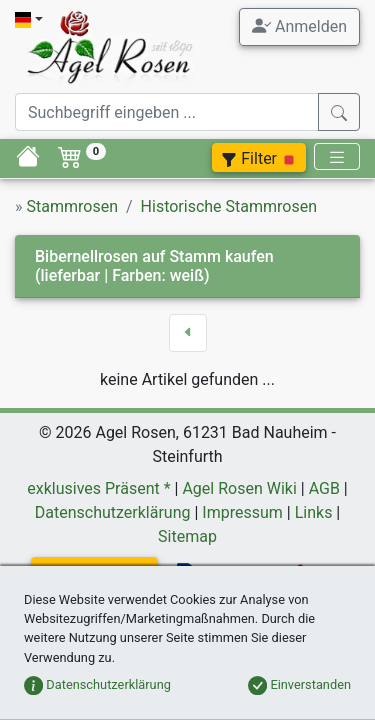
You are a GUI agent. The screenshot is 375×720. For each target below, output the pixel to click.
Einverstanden (299, 684)
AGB (324, 488)
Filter (259, 158)
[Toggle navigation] (337, 156)
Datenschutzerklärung (113, 512)
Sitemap (187, 536)
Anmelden (299, 26)
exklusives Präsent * (98, 488)
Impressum (242, 512)
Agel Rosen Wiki (239, 488)
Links (314, 512)
